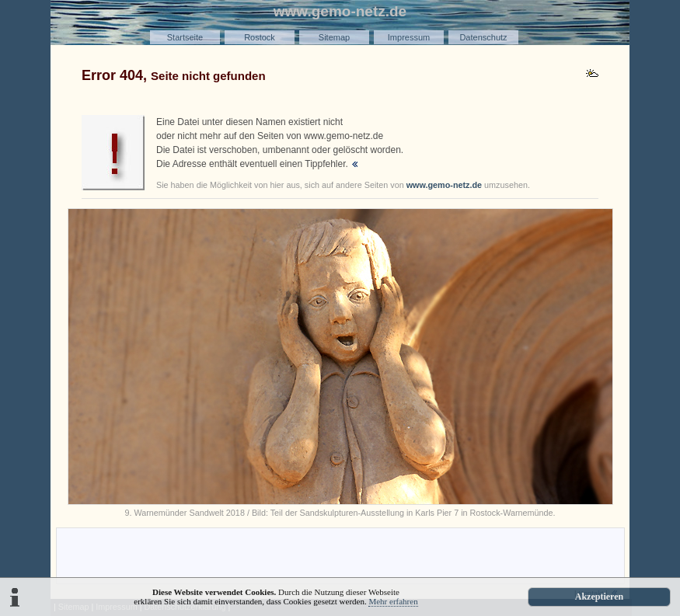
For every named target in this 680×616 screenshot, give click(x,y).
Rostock (260, 37)
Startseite (185, 37)
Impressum (409, 37)
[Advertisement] (340, 555)
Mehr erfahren (393, 601)
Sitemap (334, 37)
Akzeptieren (599, 597)
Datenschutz (483, 37)
